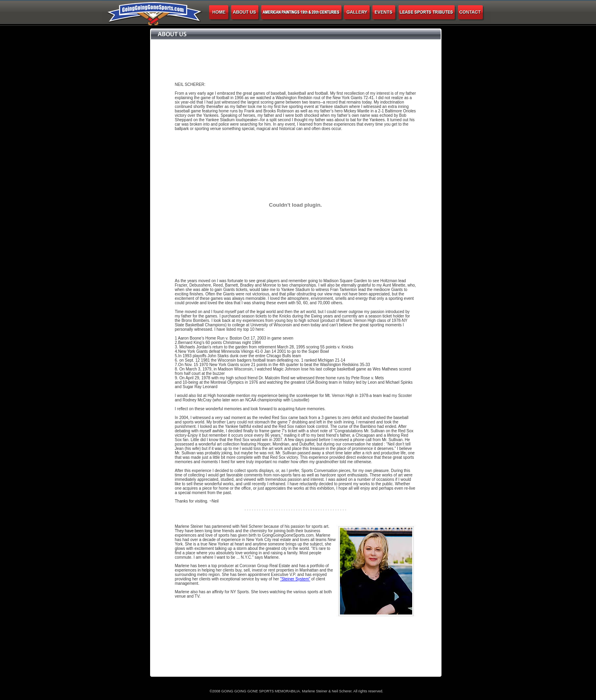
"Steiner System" (295, 579)
